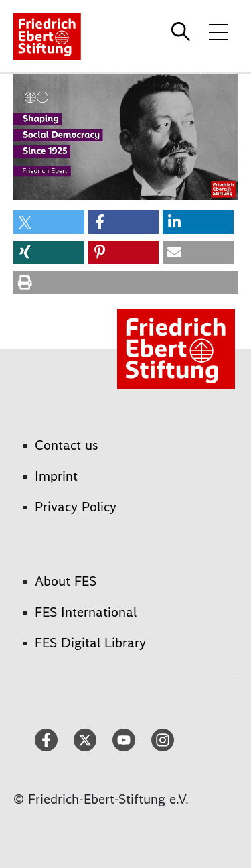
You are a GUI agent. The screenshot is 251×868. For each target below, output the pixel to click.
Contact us (67, 445)
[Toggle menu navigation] (218, 32)
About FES (66, 581)
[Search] (183, 32)
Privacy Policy (76, 507)
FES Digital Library (90, 643)
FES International (86, 612)
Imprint (56, 476)
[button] (49, 222)
